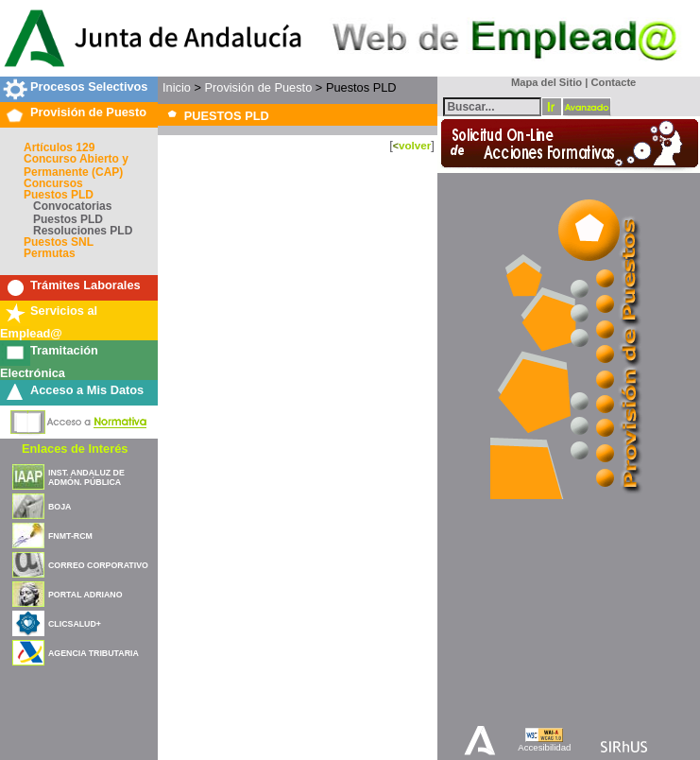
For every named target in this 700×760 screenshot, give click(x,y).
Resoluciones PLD (83, 231)
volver (415, 145)
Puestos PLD (59, 195)
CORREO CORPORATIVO (98, 565)
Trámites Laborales (85, 285)
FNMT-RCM (70, 536)
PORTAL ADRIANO (85, 595)
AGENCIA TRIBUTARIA (94, 653)
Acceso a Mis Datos (87, 390)
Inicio (177, 87)
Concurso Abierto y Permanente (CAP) (76, 165)
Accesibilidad (544, 747)
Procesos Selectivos (89, 86)
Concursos (53, 183)
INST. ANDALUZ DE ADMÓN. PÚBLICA (86, 477)
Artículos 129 (59, 147)
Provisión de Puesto (88, 112)
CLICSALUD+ (75, 624)
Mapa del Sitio (543, 82)
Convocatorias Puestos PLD (72, 213)
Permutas (50, 253)
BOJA (60, 507)
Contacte (613, 82)
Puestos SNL (59, 242)
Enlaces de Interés (75, 449)
